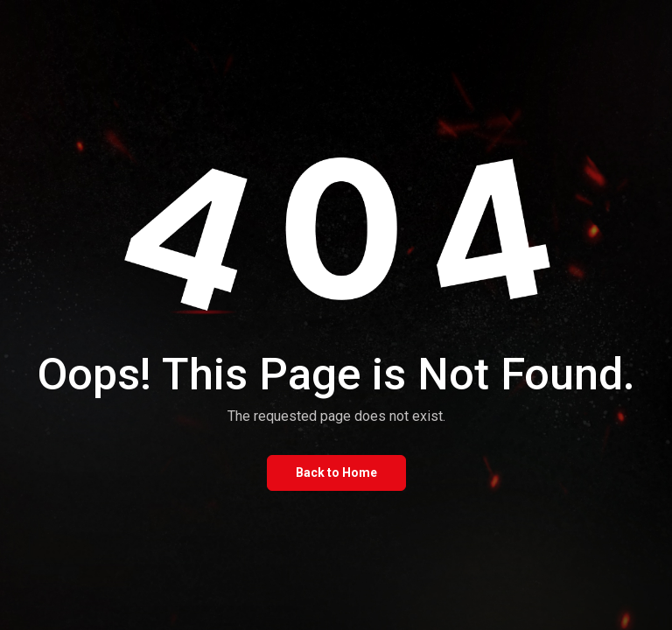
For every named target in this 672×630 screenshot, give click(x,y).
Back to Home (336, 472)
